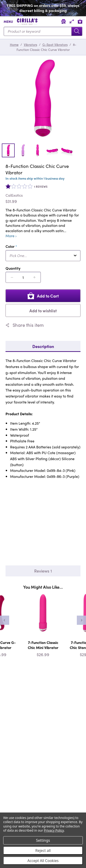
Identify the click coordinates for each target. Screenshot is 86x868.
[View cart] (80, 21)
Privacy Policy (54, 830)
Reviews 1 (43, 571)
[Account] (72, 21)
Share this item (25, 325)
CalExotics (14, 195)
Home (14, 44)
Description (43, 346)
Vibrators (31, 44)
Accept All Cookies (43, 861)
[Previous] (5, 620)
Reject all (43, 850)
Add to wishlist (43, 311)
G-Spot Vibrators (55, 44)
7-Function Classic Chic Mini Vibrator (43, 645)
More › (11, 236)
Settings (43, 840)
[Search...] (43, 31)
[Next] (81, 620)
